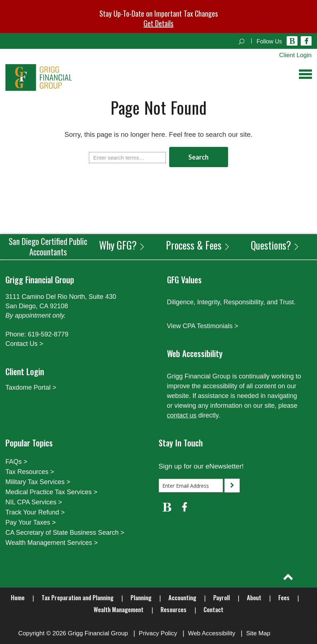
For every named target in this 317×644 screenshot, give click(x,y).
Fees (284, 598)
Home (18, 598)
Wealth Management (119, 609)
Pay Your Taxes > (31, 522)
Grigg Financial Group (98, 633)
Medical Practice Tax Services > (51, 492)
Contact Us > (24, 344)
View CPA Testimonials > (203, 326)
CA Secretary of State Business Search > (65, 533)
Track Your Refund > (35, 512)
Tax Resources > (30, 472)
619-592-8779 (48, 334)
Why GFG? (122, 245)
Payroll (222, 598)
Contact (213, 609)
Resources (174, 609)
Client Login (295, 55)
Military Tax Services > (38, 482)
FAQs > (16, 462)
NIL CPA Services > (34, 502)
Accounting (182, 598)
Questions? (275, 245)
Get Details (158, 23)
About (254, 598)
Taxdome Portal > (31, 387)
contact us (182, 415)
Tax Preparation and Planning (78, 598)
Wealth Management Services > (52, 543)
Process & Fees (198, 245)
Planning (141, 598)
